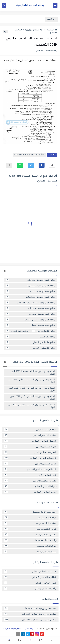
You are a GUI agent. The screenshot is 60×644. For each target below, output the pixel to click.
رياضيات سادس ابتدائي (30, 588)
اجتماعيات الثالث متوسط (30, 512)
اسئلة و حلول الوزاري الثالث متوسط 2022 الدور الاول (33, 373)
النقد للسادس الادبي (30, 475)
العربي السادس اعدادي (30, 464)
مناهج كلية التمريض (44, 331)
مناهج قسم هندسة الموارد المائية (30, 320)
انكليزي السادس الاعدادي (30, 481)
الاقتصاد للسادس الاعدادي (30, 441)
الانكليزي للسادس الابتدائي (30, 577)
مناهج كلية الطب (30, 337)
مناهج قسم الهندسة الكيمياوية (30, 286)
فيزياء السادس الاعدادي (30, 486)
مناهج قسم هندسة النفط (30, 325)
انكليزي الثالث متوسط (30, 535)
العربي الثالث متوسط (30, 529)
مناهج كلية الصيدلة (17, 331)
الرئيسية (52, 30)
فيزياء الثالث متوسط (30, 546)
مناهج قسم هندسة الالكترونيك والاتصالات (30, 303)
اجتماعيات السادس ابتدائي (30, 571)
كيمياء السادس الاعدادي (30, 492)
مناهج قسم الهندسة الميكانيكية (30, 297)
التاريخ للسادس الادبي (30, 447)
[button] (42, 165)
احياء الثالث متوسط (30, 518)
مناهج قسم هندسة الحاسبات (30, 308)
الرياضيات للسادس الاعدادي (30, 458)
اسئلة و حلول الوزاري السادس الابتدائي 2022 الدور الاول (32, 381)
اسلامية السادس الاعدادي (30, 435)
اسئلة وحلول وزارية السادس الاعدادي (29, 155)
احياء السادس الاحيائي (30, 430)
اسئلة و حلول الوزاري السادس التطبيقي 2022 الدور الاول (31, 406)
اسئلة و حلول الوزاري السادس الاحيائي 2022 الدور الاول (32, 389)
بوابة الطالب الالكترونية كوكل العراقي (19, 629)
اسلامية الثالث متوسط (30, 523)
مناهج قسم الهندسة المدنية (30, 291)
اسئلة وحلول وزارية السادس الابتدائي (30, 614)
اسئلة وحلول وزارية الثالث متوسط (30, 608)
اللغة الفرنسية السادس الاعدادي (30, 469)
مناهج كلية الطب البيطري (30, 342)
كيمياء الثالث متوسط (30, 552)
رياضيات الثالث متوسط (30, 540)
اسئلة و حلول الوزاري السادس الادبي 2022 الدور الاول (33, 398)
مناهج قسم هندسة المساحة (30, 314)
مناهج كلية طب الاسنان (30, 348)
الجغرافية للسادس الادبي (30, 452)
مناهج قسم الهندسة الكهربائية (30, 280)
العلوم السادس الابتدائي (30, 583)
